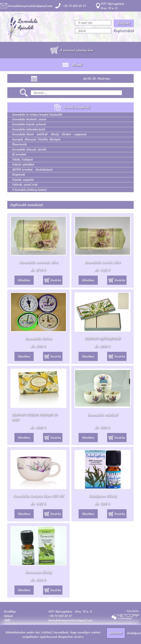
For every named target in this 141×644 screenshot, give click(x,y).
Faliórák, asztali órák (25, 185)
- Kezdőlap (9, 611)
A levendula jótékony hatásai (29, 190)
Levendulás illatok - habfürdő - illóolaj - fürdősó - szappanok (49, 134)
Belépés (124, 23)
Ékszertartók (19, 144)
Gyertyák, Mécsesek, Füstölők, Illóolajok (36, 139)
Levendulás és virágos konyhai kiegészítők (37, 115)
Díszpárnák (18, 175)
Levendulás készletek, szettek (29, 119)
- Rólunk (7, 616)
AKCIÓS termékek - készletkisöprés (32, 170)
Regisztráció (124, 31)
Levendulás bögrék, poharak (29, 124)
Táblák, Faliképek (22, 160)
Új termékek (19, 154)
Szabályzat (134, 633)
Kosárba (53, 280)
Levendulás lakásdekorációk (29, 129)
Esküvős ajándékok (23, 164)
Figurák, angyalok (23, 180)
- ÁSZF (6, 620)
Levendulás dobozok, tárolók (29, 149)
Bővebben (24, 280)
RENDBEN (116, 633)
